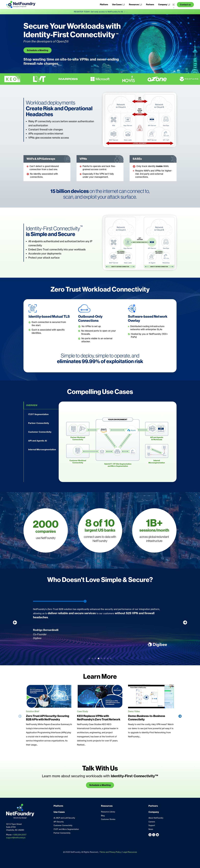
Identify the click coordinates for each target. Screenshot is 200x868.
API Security (59, 822)
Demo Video (134, 711)
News (151, 829)
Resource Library (108, 812)
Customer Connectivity (63, 825)
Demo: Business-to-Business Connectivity (147, 718)
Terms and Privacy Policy (110, 852)
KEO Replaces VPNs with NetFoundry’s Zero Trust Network (99, 718)
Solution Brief (33, 711)
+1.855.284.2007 (19, 835)
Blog (103, 816)
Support (152, 825)
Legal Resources (130, 852)
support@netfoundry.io (16, 838)
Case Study (83, 711)
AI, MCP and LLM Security (64, 818)
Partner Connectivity (62, 833)
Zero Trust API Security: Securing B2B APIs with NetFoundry (48, 718)
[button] (118, 5)
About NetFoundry (156, 818)
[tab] (41, 405)
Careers (152, 822)
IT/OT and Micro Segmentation (66, 829)
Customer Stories (108, 819)
